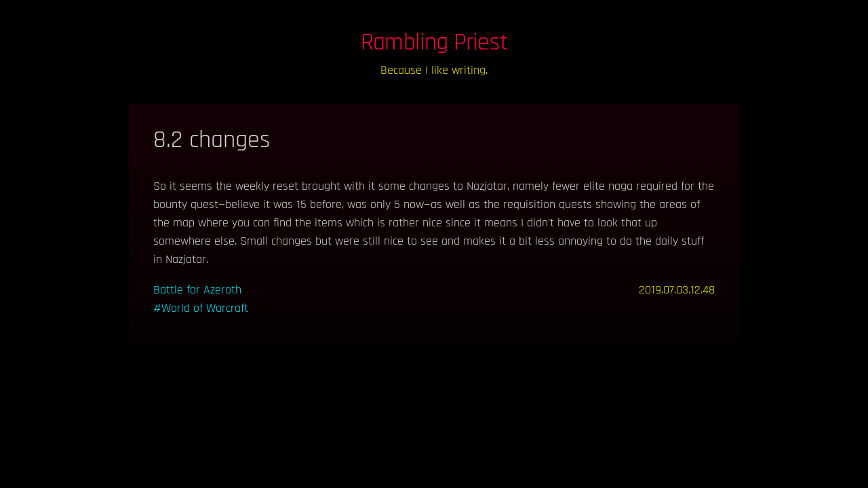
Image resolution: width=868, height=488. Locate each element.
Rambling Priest (434, 42)
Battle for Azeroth (197, 290)
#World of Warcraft (201, 308)
